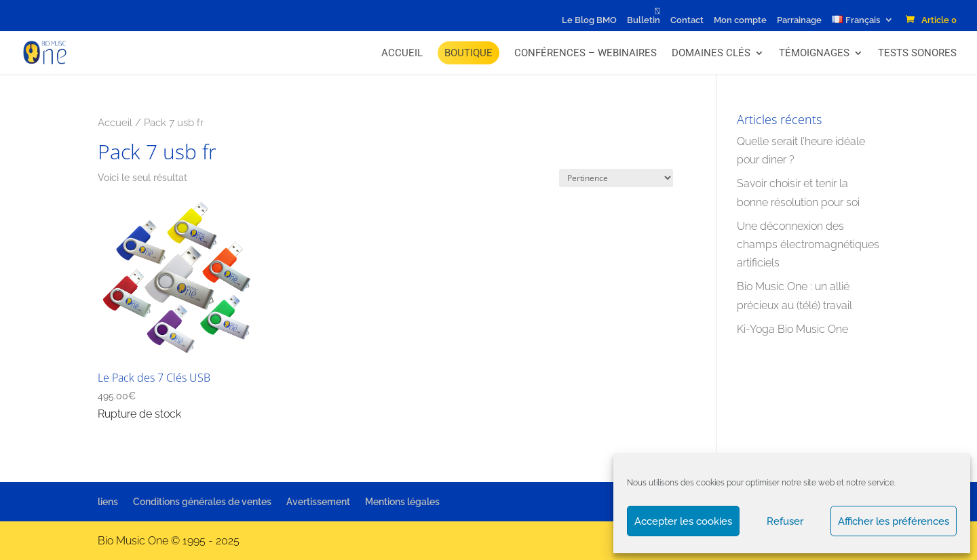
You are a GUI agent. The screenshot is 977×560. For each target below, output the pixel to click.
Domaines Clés (711, 53)
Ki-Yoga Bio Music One (792, 329)
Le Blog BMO (589, 20)
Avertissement (318, 502)
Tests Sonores (917, 53)
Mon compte (740, 20)
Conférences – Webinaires (586, 53)
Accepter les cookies (683, 521)
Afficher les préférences (894, 521)
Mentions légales (402, 502)
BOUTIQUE (468, 53)
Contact (687, 20)
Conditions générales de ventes (202, 502)
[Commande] (616, 178)
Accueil (402, 53)
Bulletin (644, 20)
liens (108, 502)
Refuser (785, 521)
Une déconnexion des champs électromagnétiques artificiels (808, 244)
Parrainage (799, 20)
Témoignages (814, 53)
